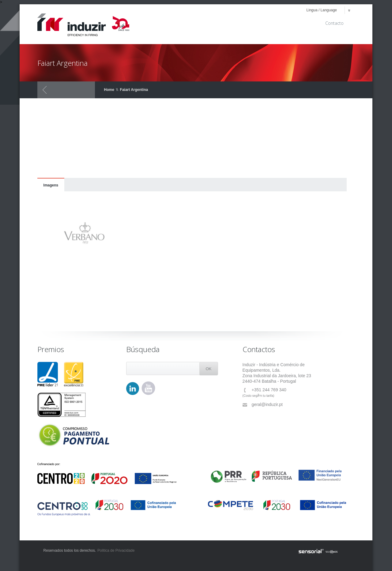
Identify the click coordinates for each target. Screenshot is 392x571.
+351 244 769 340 (264, 390)
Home (109, 90)
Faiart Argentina (134, 90)
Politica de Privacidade (116, 550)
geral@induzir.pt (263, 405)
